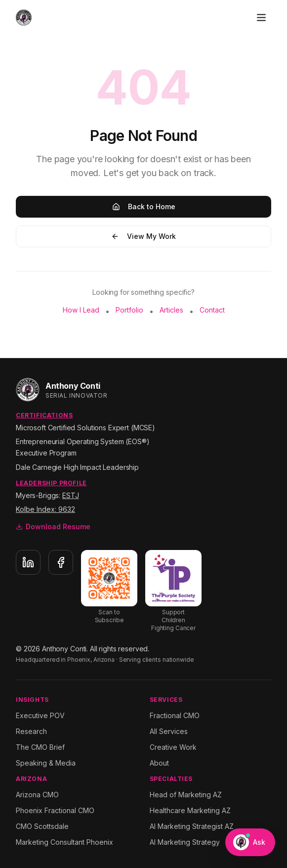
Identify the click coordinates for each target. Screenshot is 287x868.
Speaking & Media (46, 763)
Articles (171, 310)
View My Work (143, 236)
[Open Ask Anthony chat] (250, 842)
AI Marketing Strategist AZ (192, 826)
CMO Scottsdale (42, 826)
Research (31, 731)
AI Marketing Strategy (185, 842)
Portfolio (129, 310)
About (159, 763)
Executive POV (40, 715)
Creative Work (173, 747)
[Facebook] (61, 562)
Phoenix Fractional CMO (55, 810)
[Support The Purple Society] (173, 591)
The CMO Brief (40, 747)
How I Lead (81, 310)
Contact (212, 310)
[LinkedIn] (28, 562)
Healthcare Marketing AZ (190, 810)
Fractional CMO (175, 715)
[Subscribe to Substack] (109, 587)
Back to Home (144, 206)
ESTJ (70, 495)
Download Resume (53, 526)
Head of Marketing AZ (186, 795)
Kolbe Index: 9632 (45, 509)
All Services (169, 731)
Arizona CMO (37, 795)
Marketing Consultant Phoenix (64, 842)
